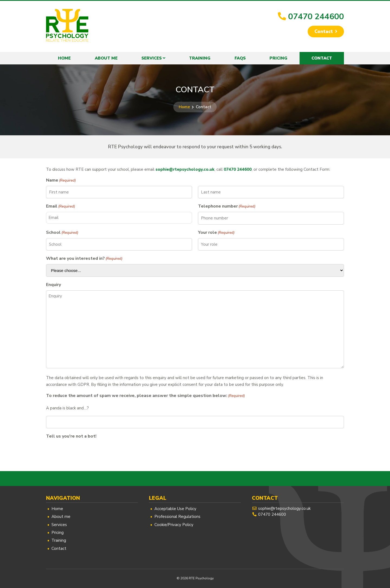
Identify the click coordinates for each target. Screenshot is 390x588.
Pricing (278, 58)
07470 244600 (316, 17)
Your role (216, 233)
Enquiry (53, 285)
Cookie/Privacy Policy (174, 525)
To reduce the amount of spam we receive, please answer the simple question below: (145, 396)
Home (64, 58)
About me (106, 58)
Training (200, 58)
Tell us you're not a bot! (71, 436)
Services (152, 58)
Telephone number (227, 206)
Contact (323, 32)
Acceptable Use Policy (175, 509)
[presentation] (87, 452)
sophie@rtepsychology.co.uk (185, 169)
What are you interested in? (84, 259)
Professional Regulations (177, 517)
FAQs (240, 58)
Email (61, 206)
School (62, 233)
